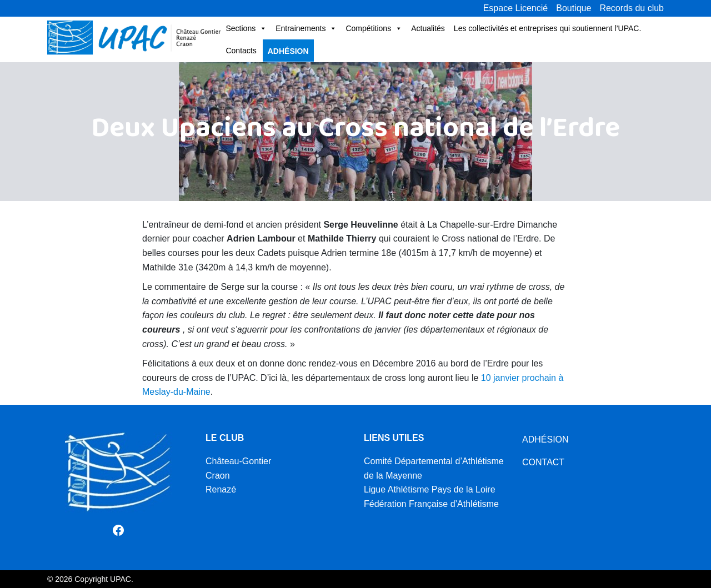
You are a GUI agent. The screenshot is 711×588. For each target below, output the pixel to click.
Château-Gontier (238, 461)
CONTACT (543, 462)
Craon (218, 476)
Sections (246, 28)
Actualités (428, 28)
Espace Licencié (516, 8)
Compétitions (374, 28)
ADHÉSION (545, 439)
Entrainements (306, 28)
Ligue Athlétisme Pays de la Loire (430, 489)
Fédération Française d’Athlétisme (431, 504)
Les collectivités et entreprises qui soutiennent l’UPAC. (547, 28)
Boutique (574, 8)
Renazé (221, 489)
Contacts (241, 51)
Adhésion (288, 51)
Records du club (632, 8)
